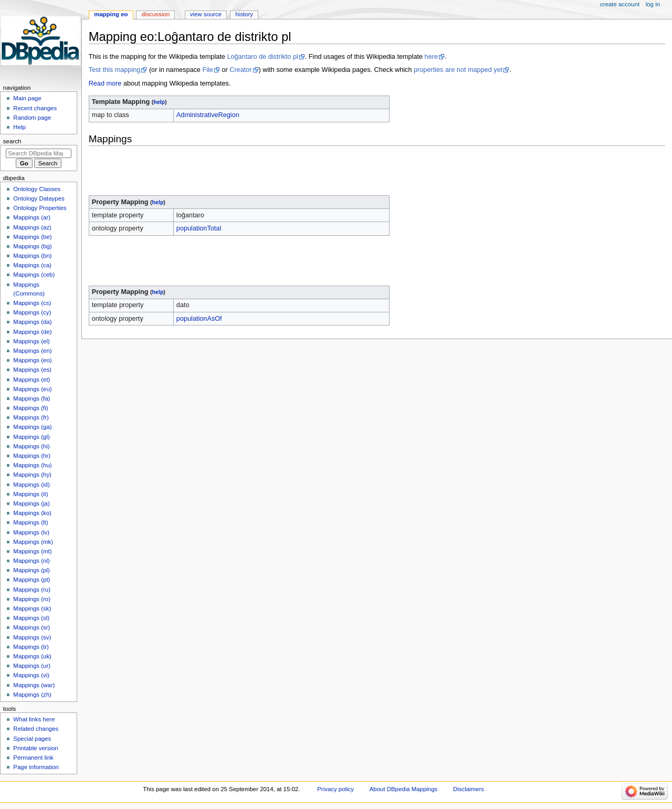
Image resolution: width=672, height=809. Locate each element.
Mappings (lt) (30, 522)
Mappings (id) (31, 485)
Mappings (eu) (32, 389)
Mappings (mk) (33, 542)
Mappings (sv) (32, 637)
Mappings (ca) (32, 265)
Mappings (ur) (32, 666)
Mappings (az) (32, 227)
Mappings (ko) (32, 513)
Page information (36, 767)
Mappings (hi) (31, 446)
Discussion (156, 14)
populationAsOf (199, 319)
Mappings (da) (32, 322)
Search (12, 141)
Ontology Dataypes (39, 198)
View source (206, 14)
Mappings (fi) (30, 408)
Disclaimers (469, 789)
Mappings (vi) (31, 675)
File (207, 70)
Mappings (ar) (32, 217)
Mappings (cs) (32, 303)
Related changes (36, 729)
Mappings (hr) (32, 456)
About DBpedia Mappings (404, 789)
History (244, 14)
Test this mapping (115, 70)
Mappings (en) (32, 351)
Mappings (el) (31, 341)
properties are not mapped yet (458, 70)
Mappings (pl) (31, 570)
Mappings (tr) (31, 647)
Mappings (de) (32, 332)
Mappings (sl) (31, 618)
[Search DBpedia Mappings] (39, 153)
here (431, 57)
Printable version (35, 748)
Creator (240, 70)
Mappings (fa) (31, 398)
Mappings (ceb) (34, 275)
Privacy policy (335, 789)
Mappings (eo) (32, 360)
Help (19, 127)
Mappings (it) (30, 494)
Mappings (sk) (32, 608)
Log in (653, 4)
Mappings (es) (32, 370)
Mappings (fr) (31, 417)
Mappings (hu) (32, 465)
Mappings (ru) (32, 590)
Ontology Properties (40, 208)
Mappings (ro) (32, 599)
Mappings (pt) (31, 580)
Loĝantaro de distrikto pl (262, 57)
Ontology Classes (37, 189)
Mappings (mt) (32, 551)
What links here (34, 719)
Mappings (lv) (31, 532)
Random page (32, 118)
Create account (620, 4)
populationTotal (199, 228)
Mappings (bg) (32, 246)
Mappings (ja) (31, 503)
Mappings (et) (31, 380)
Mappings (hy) (32, 475)
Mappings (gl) (31, 437)
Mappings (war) (34, 685)
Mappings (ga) (32, 427)
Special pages (32, 739)
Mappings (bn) (32, 256)
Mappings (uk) (32, 656)
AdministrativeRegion (208, 115)
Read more (105, 83)
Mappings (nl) (31, 561)
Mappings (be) (32, 237)
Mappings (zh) (32, 695)
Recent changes (35, 108)
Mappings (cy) (32, 312)
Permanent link (33, 758)
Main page (27, 98)
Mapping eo (111, 14)
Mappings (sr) (31, 627)
